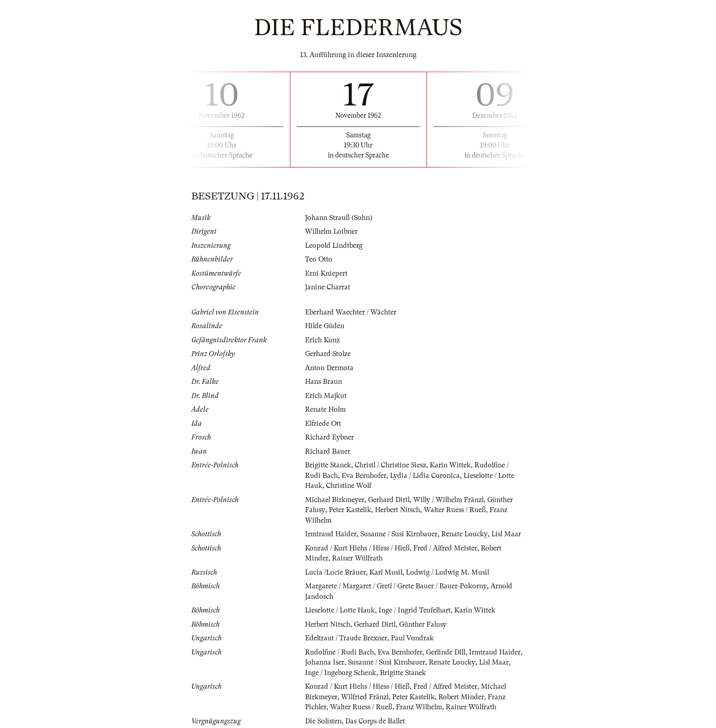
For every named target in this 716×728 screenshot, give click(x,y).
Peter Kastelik (350, 510)
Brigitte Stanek (328, 465)
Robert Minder (463, 697)
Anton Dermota (329, 368)
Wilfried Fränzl (365, 697)
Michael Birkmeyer (335, 500)
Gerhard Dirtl (390, 500)
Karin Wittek (452, 465)
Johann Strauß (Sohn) (339, 218)
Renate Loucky (465, 534)
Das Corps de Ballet (376, 721)
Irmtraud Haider (331, 534)
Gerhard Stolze (328, 354)
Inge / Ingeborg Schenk (341, 673)
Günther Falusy (424, 624)
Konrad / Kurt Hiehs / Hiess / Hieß (357, 548)
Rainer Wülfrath (358, 558)
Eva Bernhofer (364, 476)
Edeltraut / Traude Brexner (346, 638)
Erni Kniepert (326, 273)
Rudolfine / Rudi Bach (340, 652)
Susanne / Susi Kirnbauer (399, 534)
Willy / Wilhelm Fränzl (450, 500)
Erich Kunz (322, 340)
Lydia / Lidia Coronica (425, 476)
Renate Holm (326, 409)
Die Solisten (324, 721)
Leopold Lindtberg (334, 246)
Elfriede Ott (324, 424)
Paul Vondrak (413, 638)
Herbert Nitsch (398, 510)
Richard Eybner (329, 437)
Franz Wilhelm (420, 707)
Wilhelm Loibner (332, 231)
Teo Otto (319, 259)
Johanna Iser (325, 662)
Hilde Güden (325, 326)
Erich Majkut (326, 396)
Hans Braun (324, 382)
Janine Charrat (328, 287)
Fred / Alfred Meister (445, 548)
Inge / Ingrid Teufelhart (416, 610)
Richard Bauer (328, 451)
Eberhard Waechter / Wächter (351, 312)
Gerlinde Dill (447, 652)
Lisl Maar (508, 534)
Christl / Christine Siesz (391, 465)
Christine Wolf (349, 486)
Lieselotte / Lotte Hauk (341, 610)
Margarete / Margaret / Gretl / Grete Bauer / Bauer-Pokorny (396, 586)
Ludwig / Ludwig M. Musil (450, 572)
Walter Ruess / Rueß (455, 510)
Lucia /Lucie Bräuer (336, 572)
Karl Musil (387, 572)
